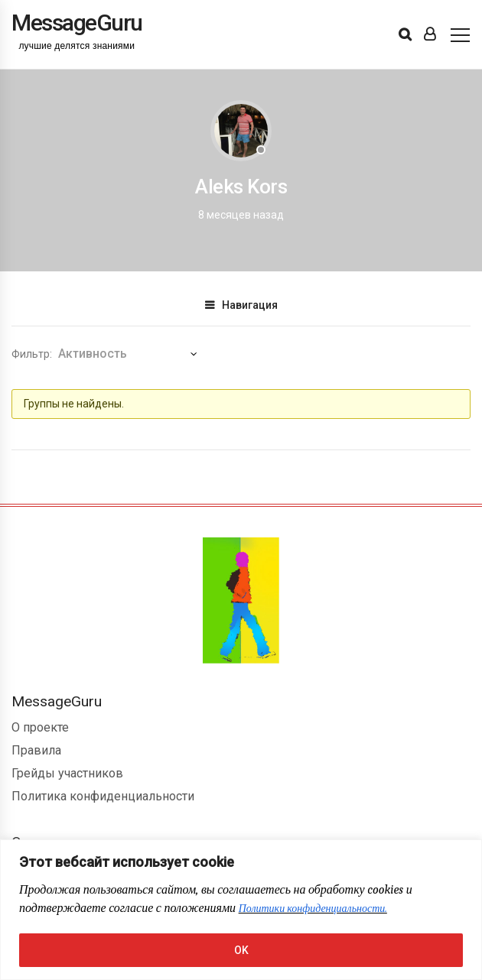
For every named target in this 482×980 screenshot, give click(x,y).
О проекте (40, 727)
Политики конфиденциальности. (313, 909)
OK (241, 950)
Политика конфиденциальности (103, 796)
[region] (241, 910)
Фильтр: (32, 354)
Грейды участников (67, 773)
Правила (36, 750)
